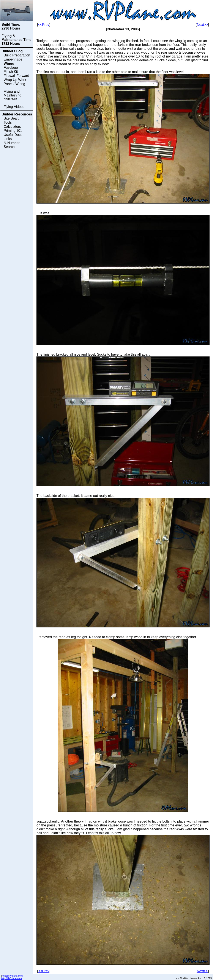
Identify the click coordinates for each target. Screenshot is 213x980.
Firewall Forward (16, 76)
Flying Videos (14, 107)
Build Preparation (17, 55)
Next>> (202, 25)
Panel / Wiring (14, 84)
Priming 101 (13, 131)
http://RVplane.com (12, 978)
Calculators (12, 127)
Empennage (13, 59)
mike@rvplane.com (12, 976)
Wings (9, 63)
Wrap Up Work (15, 80)
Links (8, 139)
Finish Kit (11, 72)
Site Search (13, 118)
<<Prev (44, 25)
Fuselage (11, 68)
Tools (8, 122)
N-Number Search (12, 145)
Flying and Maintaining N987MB (13, 95)
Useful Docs (13, 135)
